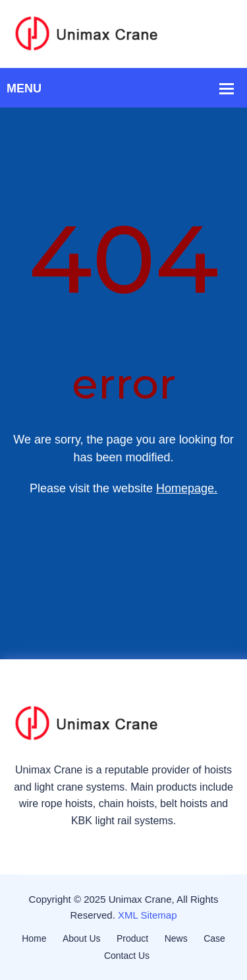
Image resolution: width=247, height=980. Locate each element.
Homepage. (187, 488)
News (176, 938)
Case (214, 938)
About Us (82, 938)
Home (34, 938)
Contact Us (127, 956)
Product (132, 938)
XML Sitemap (147, 915)
